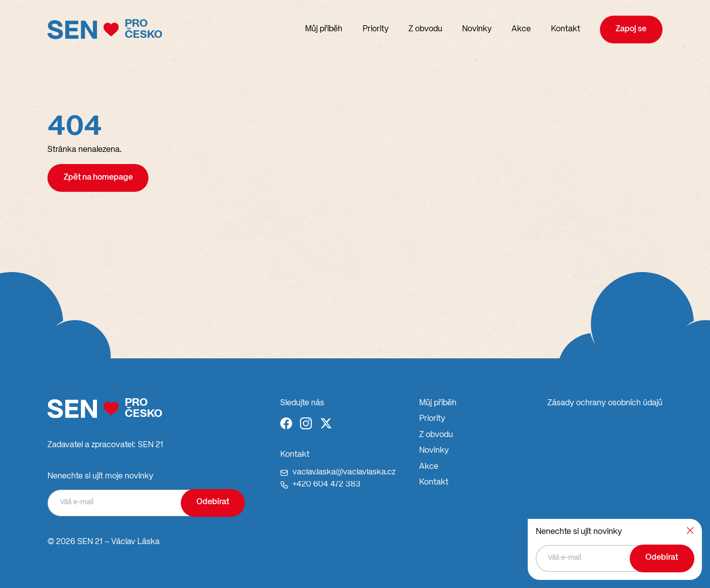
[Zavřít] (690, 530)
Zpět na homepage (98, 178)
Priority (376, 29)
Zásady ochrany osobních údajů (605, 403)
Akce (521, 29)
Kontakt (566, 29)
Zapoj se (631, 29)
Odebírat (213, 502)
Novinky (477, 29)
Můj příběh (324, 29)
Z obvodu (425, 29)
